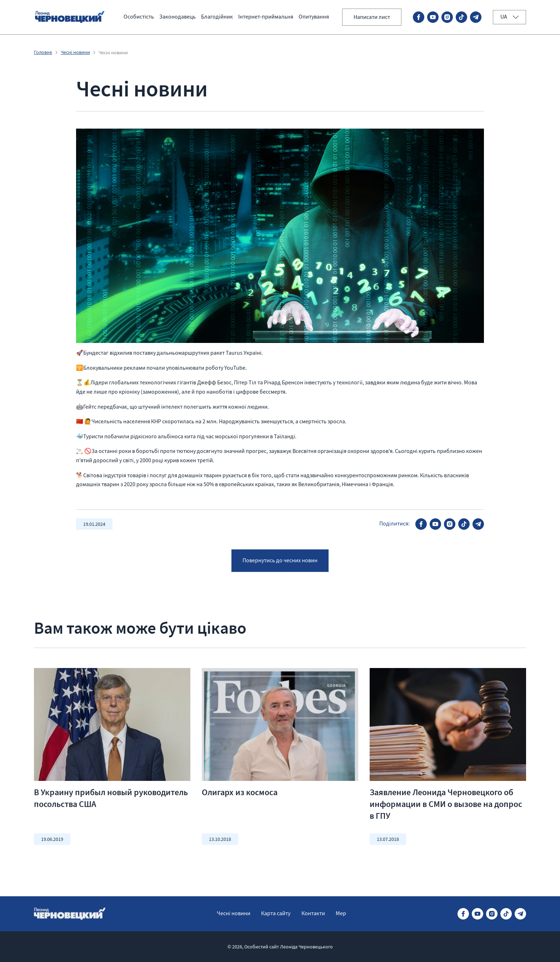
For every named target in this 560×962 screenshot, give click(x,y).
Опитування (314, 17)
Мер (342, 913)
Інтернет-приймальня (266, 17)
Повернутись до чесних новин (280, 563)
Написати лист (371, 17)
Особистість (139, 17)
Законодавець (177, 17)
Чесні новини (76, 53)
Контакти (314, 913)
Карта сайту (276, 913)
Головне (43, 53)
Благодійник (217, 17)
